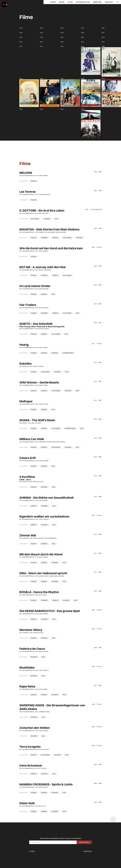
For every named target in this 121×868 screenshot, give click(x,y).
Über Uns (97, 2)
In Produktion (83, 2)
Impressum (88, 851)
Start (53, 2)
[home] (4, 4)
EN (118, 2)
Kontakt (109, 2)
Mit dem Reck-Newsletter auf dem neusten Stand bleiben (60, 838)
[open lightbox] (33, 181)
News (62, 2)
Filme (70, 2)
